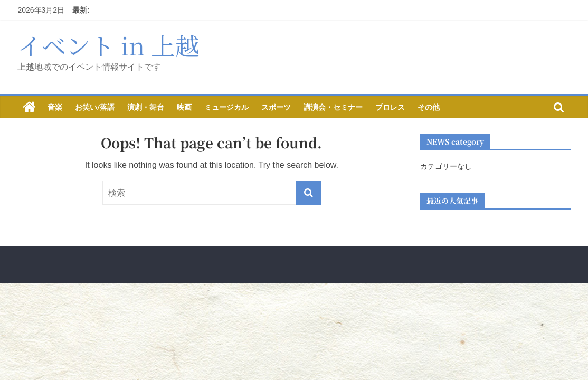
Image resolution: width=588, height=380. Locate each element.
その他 (429, 107)
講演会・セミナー (333, 107)
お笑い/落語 (95, 107)
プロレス (390, 107)
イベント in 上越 (108, 45)
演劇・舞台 (146, 107)
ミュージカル (226, 107)
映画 (184, 107)
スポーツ (276, 107)
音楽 (55, 107)
